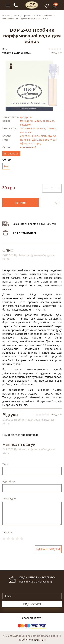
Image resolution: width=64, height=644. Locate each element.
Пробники (28, 16)
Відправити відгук (48, 549)
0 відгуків (57, 53)
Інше (16, 16)
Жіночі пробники (44, 16)
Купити (21, 203)
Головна (6, 16)
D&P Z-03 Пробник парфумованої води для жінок (25, 18)
